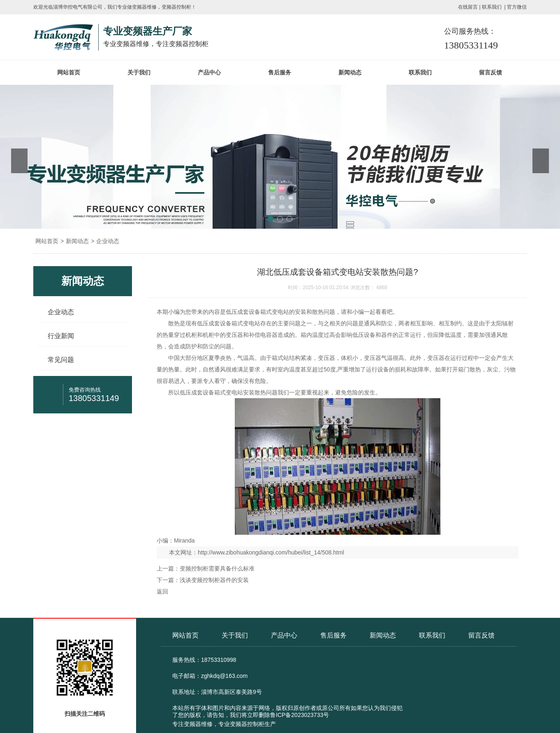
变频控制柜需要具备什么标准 (217, 568)
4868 (382, 288)
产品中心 (209, 72)
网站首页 (69, 72)
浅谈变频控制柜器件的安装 (214, 580)
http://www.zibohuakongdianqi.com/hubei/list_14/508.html (271, 552)
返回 (162, 592)
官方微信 (517, 7)
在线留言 (468, 7)
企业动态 (108, 241)
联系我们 (492, 7)
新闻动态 (350, 72)
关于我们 (139, 72)
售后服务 (280, 72)
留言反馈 (491, 72)
